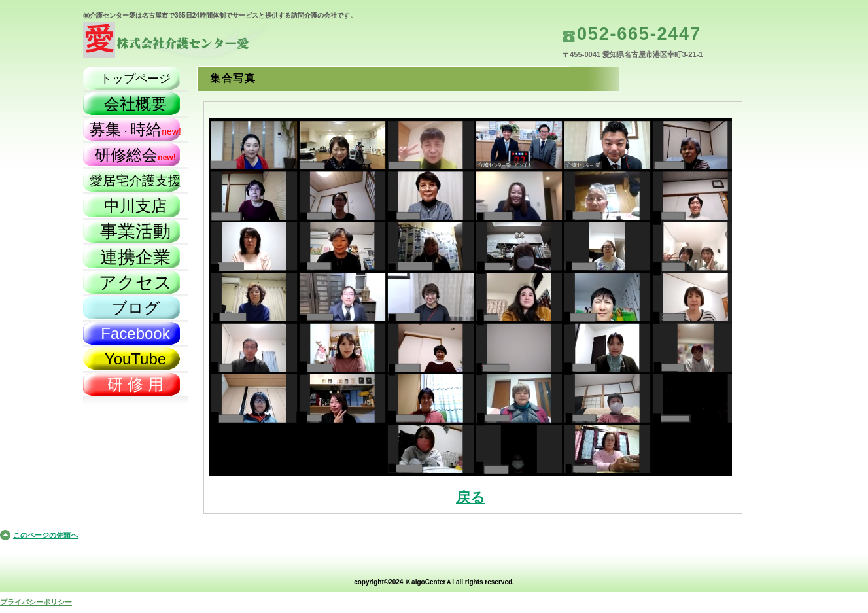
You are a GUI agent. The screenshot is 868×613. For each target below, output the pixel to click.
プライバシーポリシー (36, 602)
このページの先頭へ (45, 535)
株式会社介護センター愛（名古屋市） (214, 43)
